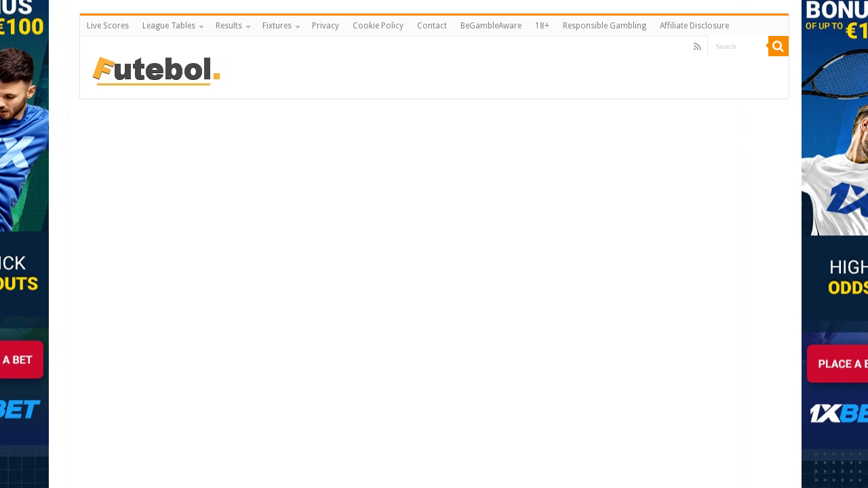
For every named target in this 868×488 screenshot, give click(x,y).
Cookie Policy (378, 26)
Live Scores (108, 26)
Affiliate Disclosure (694, 26)
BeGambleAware (491, 26)
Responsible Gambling (605, 26)
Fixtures (277, 26)
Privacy (325, 26)
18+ (542, 26)
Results (229, 26)
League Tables (169, 26)
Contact (432, 26)
